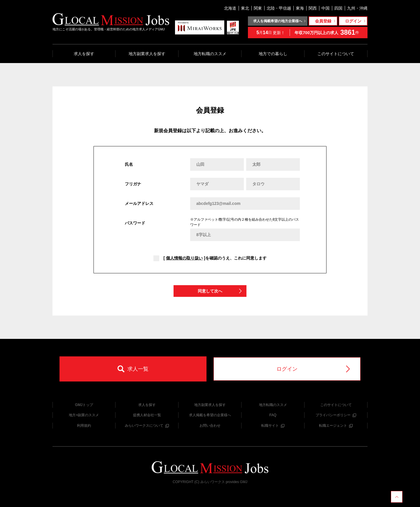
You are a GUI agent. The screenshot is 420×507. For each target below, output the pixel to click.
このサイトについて (336, 54)
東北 (245, 8)
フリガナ (133, 184)
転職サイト (273, 426)
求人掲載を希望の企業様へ (210, 415)
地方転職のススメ (210, 54)
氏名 (129, 164)
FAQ (273, 415)
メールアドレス (139, 203)
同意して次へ (220, 291)
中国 (325, 8)
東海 (300, 8)
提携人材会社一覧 (147, 415)
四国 (338, 8)
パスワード (135, 223)
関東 (258, 8)
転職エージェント (336, 426)
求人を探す (84, 54)
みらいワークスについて (147, 426)
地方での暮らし (273, 54)
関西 (313, 8)
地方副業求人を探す (147, 54)
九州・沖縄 (357, 8)
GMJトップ (84, 405)
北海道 (230, 8)
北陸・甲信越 (279, 8)
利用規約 (84, 426)
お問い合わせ (210, 426)
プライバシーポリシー (336, 415)
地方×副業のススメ (84, 415)
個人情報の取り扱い (184, 258)
